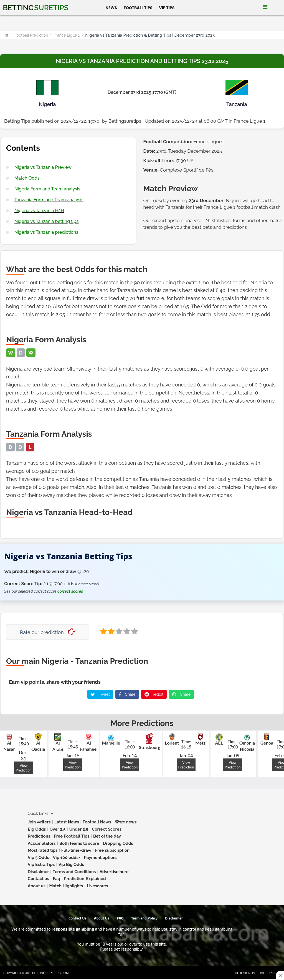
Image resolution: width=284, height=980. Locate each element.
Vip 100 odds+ (67, 858)
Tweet (100, 694)
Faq (57, 879)
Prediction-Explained (85, 879)
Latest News (67, 822)
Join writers (39, 822)
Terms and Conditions (74, 872)
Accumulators (42, 843)
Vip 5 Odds (38, 858)
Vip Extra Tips (41, 865)
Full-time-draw (76, 850)
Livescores (97, 886)
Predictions (39, 836)
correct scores (70, 591)
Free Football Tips (72, 836)
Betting (35, 8)
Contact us (38, 879)
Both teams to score (79, 843)
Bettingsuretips (125, 121)
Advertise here (114, 872)
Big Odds (37, 829)
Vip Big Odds (71, 865)
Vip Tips (167, 8)
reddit (154, 694)
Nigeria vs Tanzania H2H (39, 211)
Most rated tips (43, 850)
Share (127, 694)
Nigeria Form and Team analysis (47, 189)
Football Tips (138, 8)
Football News (97, 822)
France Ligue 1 (67, 35)
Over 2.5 (58, 829)
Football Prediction (31, 35)
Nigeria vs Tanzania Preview (43, 167)
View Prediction (24, 768)
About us (37, 886)
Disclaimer (38, 872)
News (111, 8)
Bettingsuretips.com (50, 973)
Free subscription (112, 850)
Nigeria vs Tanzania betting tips (46, 221)
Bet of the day (107, 836)
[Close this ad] (280, 975)
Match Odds (27, 178)
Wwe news (126, 822)
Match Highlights (66, 886)
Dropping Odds (118, 843)
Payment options (101, 858)
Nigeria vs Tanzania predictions (46, 232)
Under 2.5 (79, 829)
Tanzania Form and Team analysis (49, 200)
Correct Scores (106, 829)
